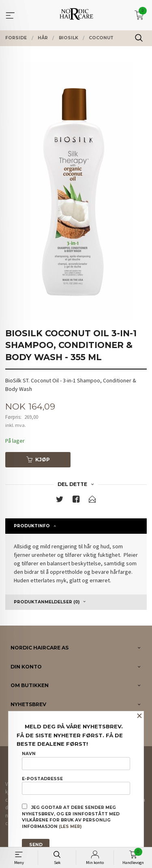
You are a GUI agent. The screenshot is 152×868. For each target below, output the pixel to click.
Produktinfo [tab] (32, 526)
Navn (76, 760)
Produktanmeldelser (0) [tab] (47, 602)
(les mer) (70, 827)
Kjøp (38, 459)
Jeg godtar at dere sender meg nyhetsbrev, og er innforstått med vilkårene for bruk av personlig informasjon (71, 816)
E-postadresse (76, 785)
